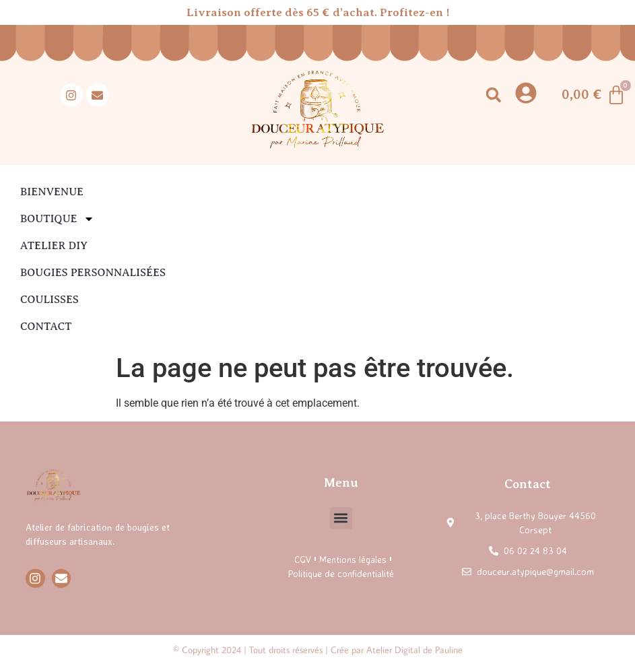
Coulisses (49, 300)
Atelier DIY (54, 246)
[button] (493, 95)
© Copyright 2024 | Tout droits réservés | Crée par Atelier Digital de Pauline (318, 650)
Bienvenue (52, 192)
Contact (46, 327)
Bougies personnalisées (93, 273)
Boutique (57, 219)
